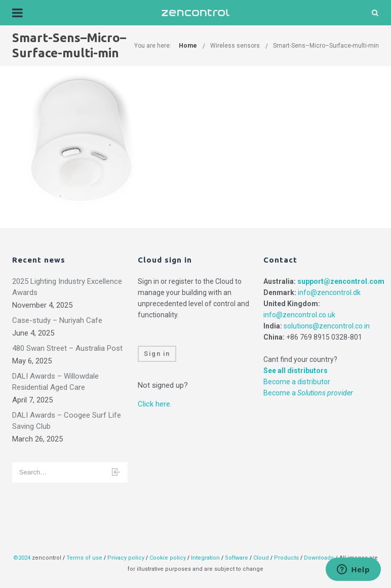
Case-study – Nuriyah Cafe (57, 320)
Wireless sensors (235, 46)
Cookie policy (168, 558)
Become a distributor (297, 382)
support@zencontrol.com (341, 281)
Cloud (262, 558)
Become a (308, 393)
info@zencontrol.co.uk (299, 315)
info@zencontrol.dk (329, 292)
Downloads (319, 558)
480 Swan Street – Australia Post (67, 348)
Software (237, 558)
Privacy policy (126, 558)
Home (188, 46)
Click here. (155, 404)
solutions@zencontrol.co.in (327, 326)
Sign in (157, 354)
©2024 (22, 558)
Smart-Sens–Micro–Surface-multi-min (326, 46)
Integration (205, 558)
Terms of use (84, 558)
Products (287, 558)
